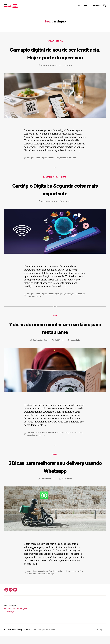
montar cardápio (78, 580)
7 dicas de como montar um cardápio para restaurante (55, 336)
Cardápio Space (50, 74)
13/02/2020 (59, 349)
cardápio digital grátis (56, 302)
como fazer (52, 441)
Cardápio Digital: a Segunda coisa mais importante (55, 197)
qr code (64, 166)
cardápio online (54, 166)
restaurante (72, 166)
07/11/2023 (67, 210)
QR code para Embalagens (16, 617)
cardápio (30, 166)
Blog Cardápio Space (22, 638)
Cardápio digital (55, 41)
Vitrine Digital (10, 620)
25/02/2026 (67, 74)
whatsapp (51, 582)
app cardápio (32, 580)
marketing (31, 443)
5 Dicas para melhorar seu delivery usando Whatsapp (55, 475)
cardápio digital (41, 166)
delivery (62, 580)
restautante (42, 582)
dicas (60, 441)
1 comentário (75, 349)
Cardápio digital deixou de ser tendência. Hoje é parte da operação (55, 57)
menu (75, 302)
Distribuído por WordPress (45, 638)
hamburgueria (68, 441)
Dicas (64, 185)
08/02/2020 (67, 487)
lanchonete (79, 441)
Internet (69, 302)
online (81, 302)
